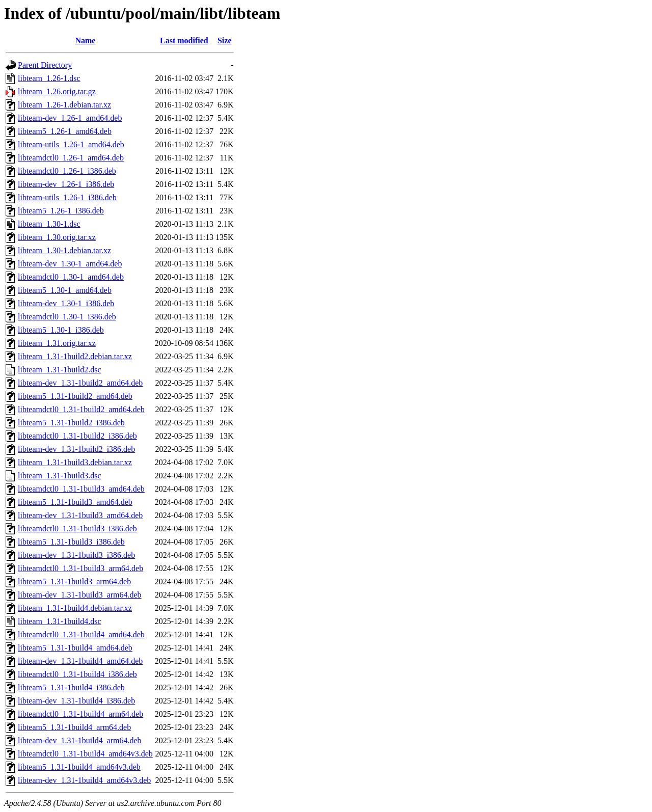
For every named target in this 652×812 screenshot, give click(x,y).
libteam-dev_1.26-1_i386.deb (66, 184)
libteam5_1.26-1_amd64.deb (65, 131)
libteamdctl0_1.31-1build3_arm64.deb (80, 568)
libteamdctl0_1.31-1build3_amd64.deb (81, 489)
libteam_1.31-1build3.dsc (60, 476)
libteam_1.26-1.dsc (49, 78)
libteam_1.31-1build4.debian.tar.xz (75, 608)
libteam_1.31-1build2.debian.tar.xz (75, 356)
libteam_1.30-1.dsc (49, 224)
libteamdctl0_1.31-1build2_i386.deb (77, 436)
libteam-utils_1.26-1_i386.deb (67, 197)
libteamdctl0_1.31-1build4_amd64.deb (81, 634)
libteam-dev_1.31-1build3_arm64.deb (80, 595)
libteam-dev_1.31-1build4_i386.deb (76, 701)
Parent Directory (45, 65)
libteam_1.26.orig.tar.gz (57, 91)
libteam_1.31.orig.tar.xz (57, 343)
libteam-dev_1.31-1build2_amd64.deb (80, 383)
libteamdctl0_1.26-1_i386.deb (67, 171)
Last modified (184, 40)
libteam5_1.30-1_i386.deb (61, 330)
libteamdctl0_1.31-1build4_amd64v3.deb (85, 754)
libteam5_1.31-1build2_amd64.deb (75, 396)
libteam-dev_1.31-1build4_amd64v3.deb (84, 780)
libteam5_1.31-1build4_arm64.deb (74, 727)
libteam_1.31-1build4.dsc (60, 621)
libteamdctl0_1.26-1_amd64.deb (71, 158)
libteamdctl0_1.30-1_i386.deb (67, 317)
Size (225, 40)
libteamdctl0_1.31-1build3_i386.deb (77, 529)
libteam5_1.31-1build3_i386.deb (71, 542)
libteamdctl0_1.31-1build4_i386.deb (77, 674)
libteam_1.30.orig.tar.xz (57, 237)
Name (85, 40)
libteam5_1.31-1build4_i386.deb (71, 687)
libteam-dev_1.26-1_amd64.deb (70, 118)
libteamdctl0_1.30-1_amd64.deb (71, 277)
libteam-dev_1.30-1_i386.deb (66, 303)
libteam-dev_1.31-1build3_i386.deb (76, 555)
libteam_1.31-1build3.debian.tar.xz (75, 462)
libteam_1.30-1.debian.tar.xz (64, 250)
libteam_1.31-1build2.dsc (60, 370)
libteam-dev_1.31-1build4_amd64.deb (80, 661)
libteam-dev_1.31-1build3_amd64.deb (80, 515)
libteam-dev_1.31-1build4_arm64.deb (80, 740)
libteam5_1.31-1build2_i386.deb (71, 423)
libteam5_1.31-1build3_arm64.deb (74, 581)
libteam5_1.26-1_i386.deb (61, 211)
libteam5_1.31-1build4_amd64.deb (75, 648)
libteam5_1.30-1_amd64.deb (65, 290)
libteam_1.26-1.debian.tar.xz (64, 105)
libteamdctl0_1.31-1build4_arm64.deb (80, 714)
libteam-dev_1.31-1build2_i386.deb (76, 449)
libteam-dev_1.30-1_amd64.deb (70, 264)
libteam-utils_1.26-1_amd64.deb (71, 144)
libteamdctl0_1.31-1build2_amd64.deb (81, 409)
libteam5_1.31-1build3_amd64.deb (75, 502)
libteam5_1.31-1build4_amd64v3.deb (79, 767)
